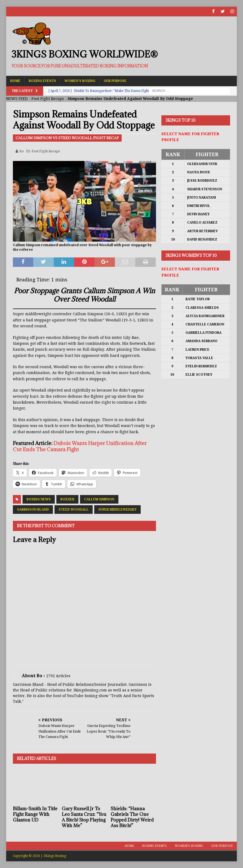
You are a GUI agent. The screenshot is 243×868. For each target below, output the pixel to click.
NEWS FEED (17, 99)
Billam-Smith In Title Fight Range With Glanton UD (35, 814)
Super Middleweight (117, 510)
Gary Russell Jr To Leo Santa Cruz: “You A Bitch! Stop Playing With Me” (84, 817)
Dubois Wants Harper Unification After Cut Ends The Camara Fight (80, 446)
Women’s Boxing (80, 81)
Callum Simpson (99, 499)
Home (15, 81)
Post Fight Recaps (48, 99)
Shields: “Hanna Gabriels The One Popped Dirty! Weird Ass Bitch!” (132, 817)
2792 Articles (58, 676)
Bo (22, 151)
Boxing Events (42, 81)
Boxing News (39, 499)
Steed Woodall (74, 510)
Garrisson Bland (33, 510)
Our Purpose (115, 81)
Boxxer (67, 499)
